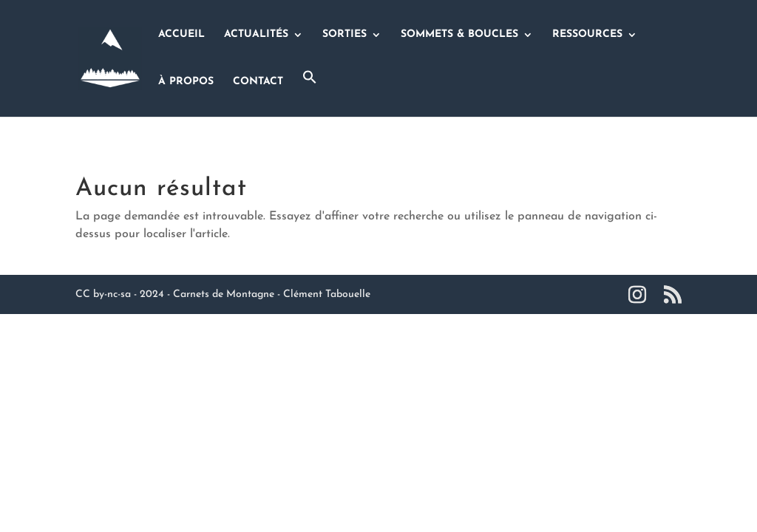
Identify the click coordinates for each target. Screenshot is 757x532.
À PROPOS (186, 82)
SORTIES (344, 35)
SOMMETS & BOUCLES (459, 35)
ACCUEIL (181, 35)
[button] (310, 93)
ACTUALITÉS (256, 35)
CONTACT (258, 82)
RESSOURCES (587, 35)
